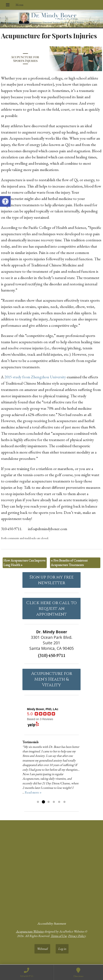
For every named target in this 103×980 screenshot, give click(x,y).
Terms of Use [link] (59, 936)
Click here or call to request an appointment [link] (51, 609)
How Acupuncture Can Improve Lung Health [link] (24, 563)
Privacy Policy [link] (77, 936)
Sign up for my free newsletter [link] (51, 580)
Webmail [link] (42, 949)
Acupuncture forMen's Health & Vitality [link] (52, 679)
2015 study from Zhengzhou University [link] (35, 377)
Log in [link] (62, 949)
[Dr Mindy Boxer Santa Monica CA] (51, 869)
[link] (5, 201)
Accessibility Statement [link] (52, 923)
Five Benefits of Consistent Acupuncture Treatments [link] (69, 563)
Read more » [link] (33, 792)
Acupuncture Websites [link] (30, 931)
